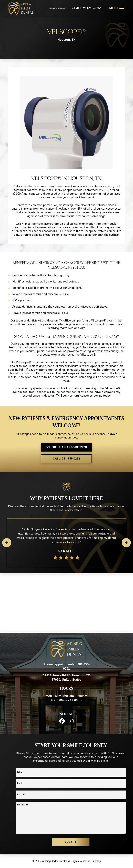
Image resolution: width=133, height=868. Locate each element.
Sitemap (96, 861)
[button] (117, 8)
